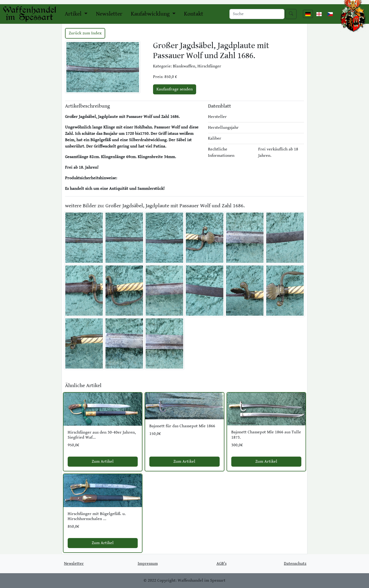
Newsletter (109, 14)
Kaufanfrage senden (175, 89)
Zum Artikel (103, 461)
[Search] (257, 14)
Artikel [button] (74, 14)
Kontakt (194, 14)
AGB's (222, 564)
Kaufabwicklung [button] (151, 14)
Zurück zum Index (85, 33)
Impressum (148, 564)
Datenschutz (295, 564)
